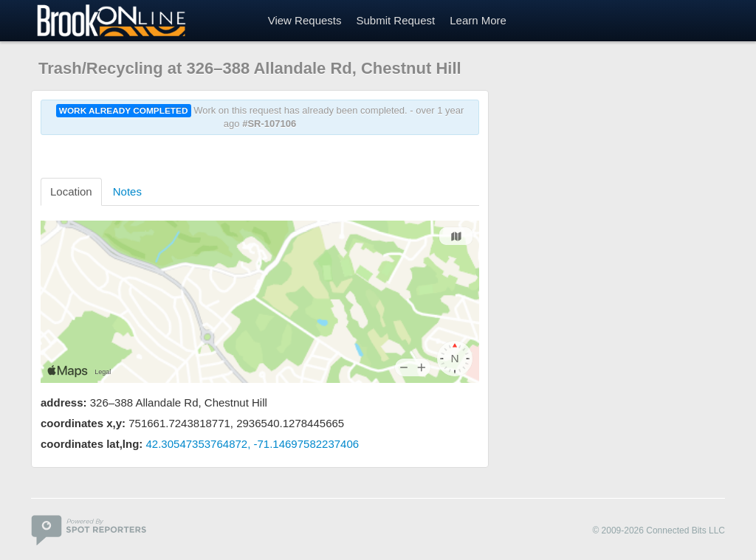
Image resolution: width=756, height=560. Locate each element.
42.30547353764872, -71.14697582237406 (253, 444)
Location (71, 191)
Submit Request (395, 20)
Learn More (478, 20)
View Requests (305, 20)
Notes (127, 191)
